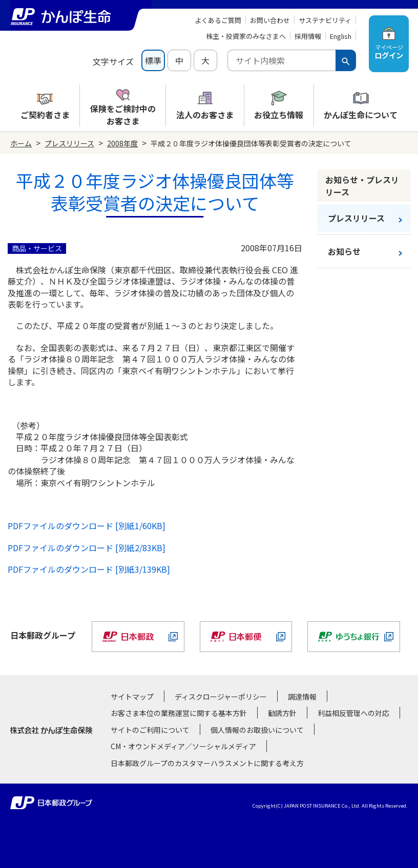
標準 (153, 60)
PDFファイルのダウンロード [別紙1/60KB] (87, 526)
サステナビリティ (325, 20)
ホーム (21, 143)
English (341, 36)
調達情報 (302, 697)
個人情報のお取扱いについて (257, 730)
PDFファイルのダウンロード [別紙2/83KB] (87, 548)
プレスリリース (69, 143)
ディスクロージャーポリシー (221, 697)
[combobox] (281, 60)
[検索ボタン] (346, 60)
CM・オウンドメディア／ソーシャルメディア (183, 746)
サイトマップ (132, 697)
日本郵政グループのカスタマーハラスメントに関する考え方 (207, 763)
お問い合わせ (270, 20)
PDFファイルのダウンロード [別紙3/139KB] (89, 569)
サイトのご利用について (150, 730)
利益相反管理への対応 (353, 713)
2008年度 (122, 143)
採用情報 (308, 36)
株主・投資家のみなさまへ (246, 36)
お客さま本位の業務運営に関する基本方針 (179, 713)
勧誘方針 (282, 713)
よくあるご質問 (218, 20)
